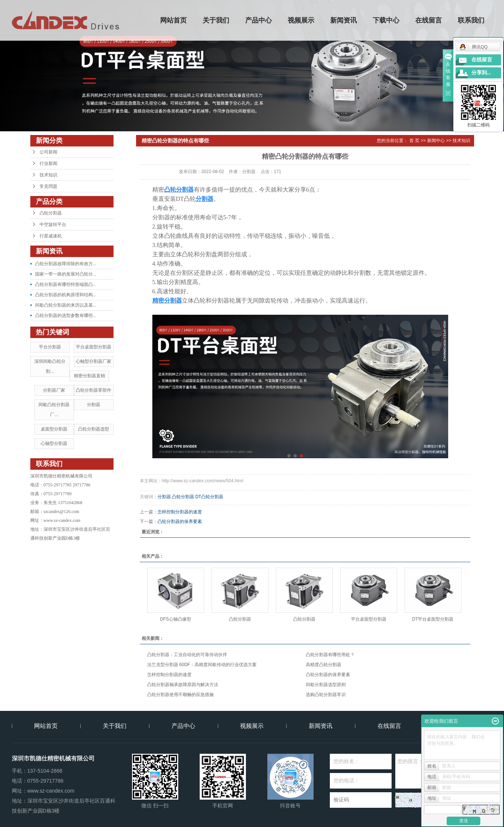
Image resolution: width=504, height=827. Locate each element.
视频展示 (301, 20)
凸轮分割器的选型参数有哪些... (66, 315)
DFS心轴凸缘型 (176, 619)
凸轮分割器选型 (94, 429)
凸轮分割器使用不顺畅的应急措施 (180, 695)
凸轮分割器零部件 (94, 390)
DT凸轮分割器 (209, 497)
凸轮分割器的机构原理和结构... (66, 295)
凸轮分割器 (51, 213)
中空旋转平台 (53, 225)
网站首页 (173, 20)
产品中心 (258, 20)
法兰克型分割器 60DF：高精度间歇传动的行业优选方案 (202, 665)
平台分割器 (50, 347)
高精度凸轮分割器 (324, 665)
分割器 (94, 405)
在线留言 (429, 20)
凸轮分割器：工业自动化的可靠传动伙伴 (187, 655)
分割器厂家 (54, 390)
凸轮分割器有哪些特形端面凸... (66, 284)
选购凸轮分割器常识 (326, 695)
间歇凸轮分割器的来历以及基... (66, 305)
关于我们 (216, 20)
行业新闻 (48, 163)
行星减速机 (51, 236)
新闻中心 (436, 141)
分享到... (481, 73)
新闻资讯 (344, 20)
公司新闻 (48, 152)
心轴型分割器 (54, 443)
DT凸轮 (186, 199)
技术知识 (48, 175)
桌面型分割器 (54, 429)
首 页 (414, 141)
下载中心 (386, 20)
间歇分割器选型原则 (326, 685)
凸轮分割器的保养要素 (180, 521)
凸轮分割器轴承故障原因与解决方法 (183, 685)
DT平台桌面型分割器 (433, 619)
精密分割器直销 (89, 376)
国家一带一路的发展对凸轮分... (66, 274)
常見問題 (48, 186)
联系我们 (471, 20)
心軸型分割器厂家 (94, 361)
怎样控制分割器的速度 (180, 512)
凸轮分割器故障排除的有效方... (66, 264)
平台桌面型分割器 (94, 347)
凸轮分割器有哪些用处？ (330, 655)
